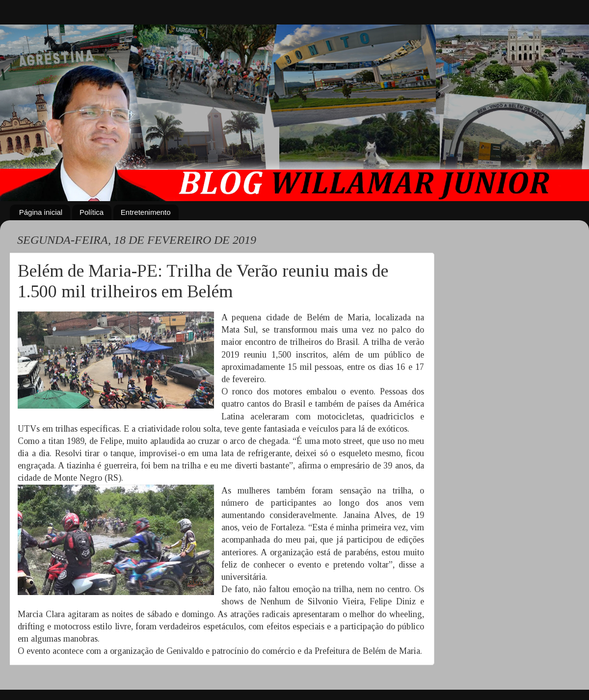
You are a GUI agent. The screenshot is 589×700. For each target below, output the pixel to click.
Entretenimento (146, 212)
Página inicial (41, 212)
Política (92, 212)
